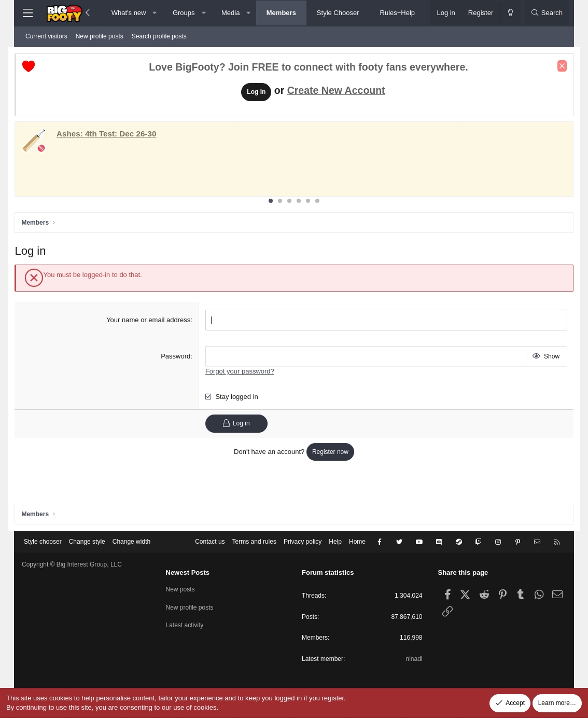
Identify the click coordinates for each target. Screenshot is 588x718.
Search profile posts (159, 36)
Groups (184, 13)
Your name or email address (151, 321)
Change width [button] (131, 542)
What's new (129, 13)
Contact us (210, 542)
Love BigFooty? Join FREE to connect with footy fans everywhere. (308, 68)
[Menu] (27, 13)
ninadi (414, 659)
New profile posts (100, 36)
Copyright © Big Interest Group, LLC (72, 564)
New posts (180, 589)
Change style (87, 542)
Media (230, 13)
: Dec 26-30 (114, 135)
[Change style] (510, 13)
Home (357, 542)
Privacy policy (303, 542)
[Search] (547, 13)
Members (281, 13)
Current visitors (46, 36)
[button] (155, 13)
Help (335, 542)
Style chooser (43, 542)
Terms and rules (254, 542)
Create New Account (336, 91)
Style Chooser (338, 13)
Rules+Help (398, 13)
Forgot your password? (242, 372)
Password (178, 357)
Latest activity (185, 625)
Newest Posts (188, 572)
